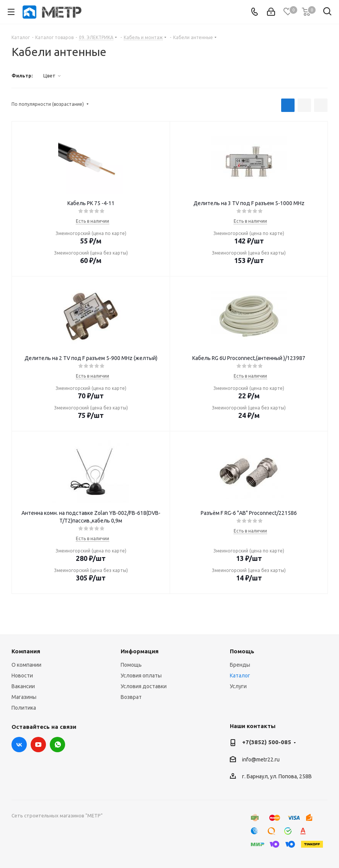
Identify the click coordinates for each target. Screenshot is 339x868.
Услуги (238, 686)
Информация (140, 651)
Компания (26, 651)
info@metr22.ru (261, 759)
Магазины (24, 697)
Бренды (240, 665)
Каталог (240, 676)
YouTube (38, 745)
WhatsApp (57, 745)
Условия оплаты (141, 676)
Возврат (131, 697)
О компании (26, 665)
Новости (22, 676)
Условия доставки (144, 686)
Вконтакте (19, 745)
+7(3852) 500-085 (267, 742)
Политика (24, 708)
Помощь (131, 665)
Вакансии (23, 686)
